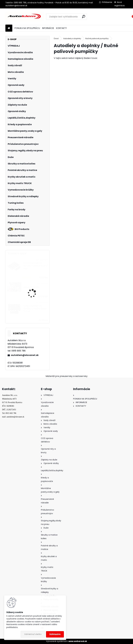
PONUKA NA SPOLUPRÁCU (27, 28)
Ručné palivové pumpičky (97, 38)
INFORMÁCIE (48, 28)
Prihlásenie (107, 2)
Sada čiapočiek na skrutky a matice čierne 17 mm (35, 309)
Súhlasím (55, 634)
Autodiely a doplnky (72, 38)
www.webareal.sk (78, 641)
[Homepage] (9, 28)
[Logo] (24, 17)
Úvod (56, 38)
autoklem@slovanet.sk (25, 355)
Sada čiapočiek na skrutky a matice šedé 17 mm (36, 266)
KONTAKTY (61, 28)
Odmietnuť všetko (33, 634)
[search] (84, 17)
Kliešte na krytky (32, 287)
